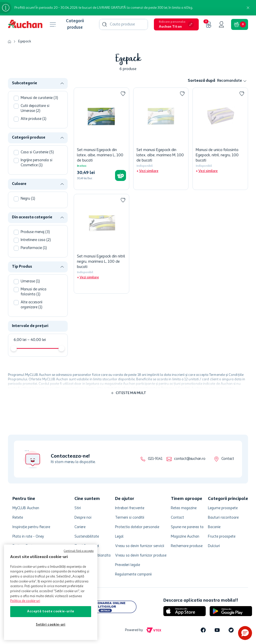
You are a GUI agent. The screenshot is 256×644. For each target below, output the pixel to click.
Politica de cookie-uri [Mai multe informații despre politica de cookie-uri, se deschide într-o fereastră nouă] (25, 601)
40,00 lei (37, 340)
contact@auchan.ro (190, 459)
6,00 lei (20, 340)
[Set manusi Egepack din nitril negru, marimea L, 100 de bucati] (101, 244)
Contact (228, 459)
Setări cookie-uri (51, 625)
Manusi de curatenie (39, 98)
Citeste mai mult (131, 393)
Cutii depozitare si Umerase (35, 109)
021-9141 (155, 459)
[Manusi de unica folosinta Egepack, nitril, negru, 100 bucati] (220, 139)
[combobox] (124, 24)
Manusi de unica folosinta (33, 292)
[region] (51, 592)
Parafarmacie (34, 248)
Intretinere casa (36, 240)
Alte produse (33, 119)
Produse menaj (35, 232)
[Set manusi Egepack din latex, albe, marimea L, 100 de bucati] (101, 139)
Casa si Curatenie (37, 152)
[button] (176, 24)
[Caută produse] (105, 24)
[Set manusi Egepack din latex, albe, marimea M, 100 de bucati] (161, 139)
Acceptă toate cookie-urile (51, 611)
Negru (28, 199)
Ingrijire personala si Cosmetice (36, 163)
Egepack (25, 41)
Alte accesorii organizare (32, 305)
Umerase (30, 282)
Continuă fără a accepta (79, 551)
